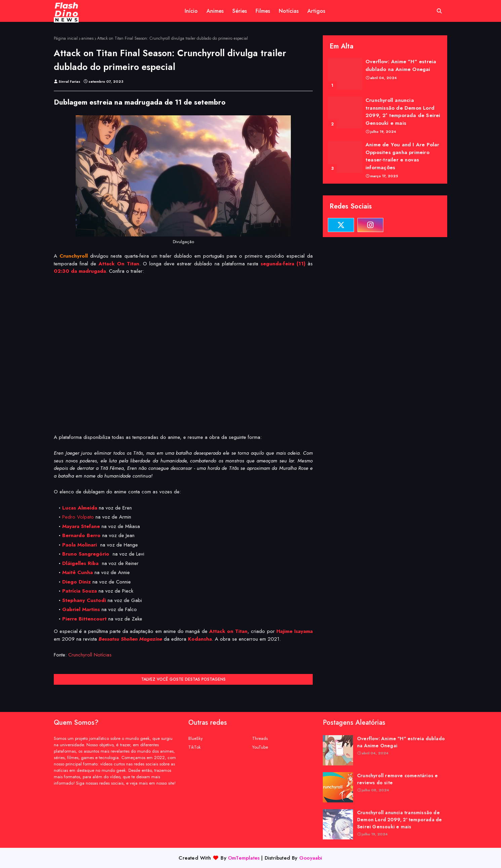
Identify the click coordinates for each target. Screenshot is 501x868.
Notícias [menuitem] (289, 11)
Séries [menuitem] (240, 11)
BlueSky (196, 738)
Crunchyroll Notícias (90, 655)
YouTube (260, 747)
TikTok (195, 747)
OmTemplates (244, 858)
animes (87, 38)
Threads (260, 738)
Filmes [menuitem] (263, 11)
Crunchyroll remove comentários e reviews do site (397, 779)
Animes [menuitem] (215, 11)
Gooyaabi (311, 858)
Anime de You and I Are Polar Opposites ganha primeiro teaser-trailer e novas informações (402, 156)
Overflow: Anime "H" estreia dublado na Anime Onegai (401, 65)
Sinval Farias (69, 81)
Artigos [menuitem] (316, 11)
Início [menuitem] (191, 11)
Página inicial (66, 38)
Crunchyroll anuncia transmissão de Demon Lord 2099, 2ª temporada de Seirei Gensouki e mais (403, 112)
